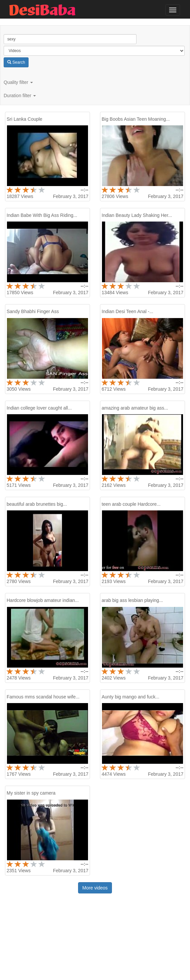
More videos (95, 888)
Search (16, 62)
